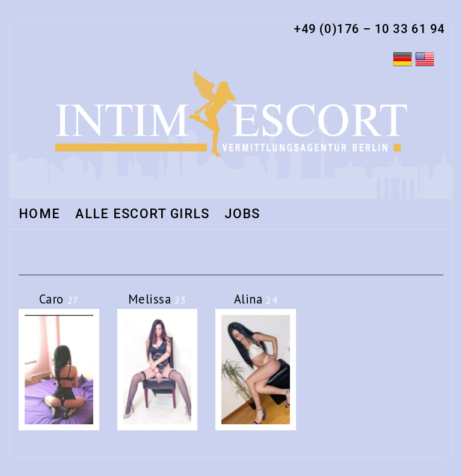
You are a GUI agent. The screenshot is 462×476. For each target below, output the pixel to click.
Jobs (242, 215)
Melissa (157, 299)
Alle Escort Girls (142, 215)
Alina (256, 299)
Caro (59, 299)
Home (39, 215)
